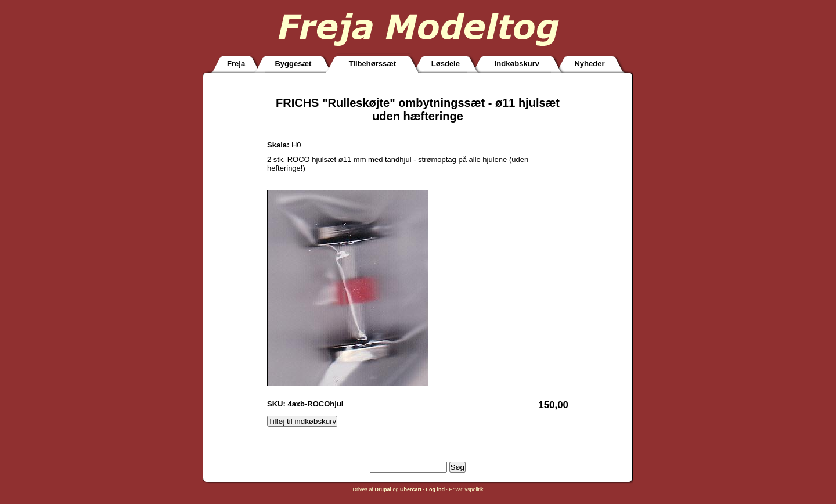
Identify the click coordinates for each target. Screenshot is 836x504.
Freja (236, 64)
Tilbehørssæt (372, 64)
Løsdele (446, 64)
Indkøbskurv (517, 64)
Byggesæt (293, 64)
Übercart (411, 489)
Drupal (383, 489)
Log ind (436, 489)
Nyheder (589, 64)
